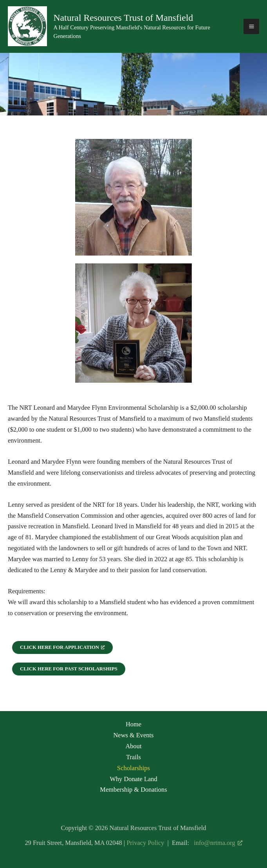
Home (133, 724)
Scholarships (133, 768)
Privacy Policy (145, 843)
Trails (133, 757)
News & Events (134, 735)
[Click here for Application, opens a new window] (62, 647)
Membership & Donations (133, 790)
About (133, 746)
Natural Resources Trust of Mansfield (123, 18)
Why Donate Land (133, 779)
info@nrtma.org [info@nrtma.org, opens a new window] (218, 843)
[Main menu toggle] (251, 27)
